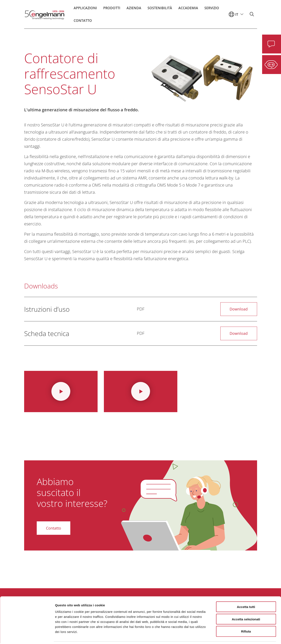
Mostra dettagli (221, 636)
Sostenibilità (160, 9)
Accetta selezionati (246, 605)
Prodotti (112, 9)
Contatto (83, 22)
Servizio (212, 9)
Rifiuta (246, 617)
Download (238, 309)
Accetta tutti (246, 593)
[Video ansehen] (61, 392)
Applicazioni (85, 9)
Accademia (188, 9)
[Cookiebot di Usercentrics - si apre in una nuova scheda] (27, 636)
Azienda (134, 9)
